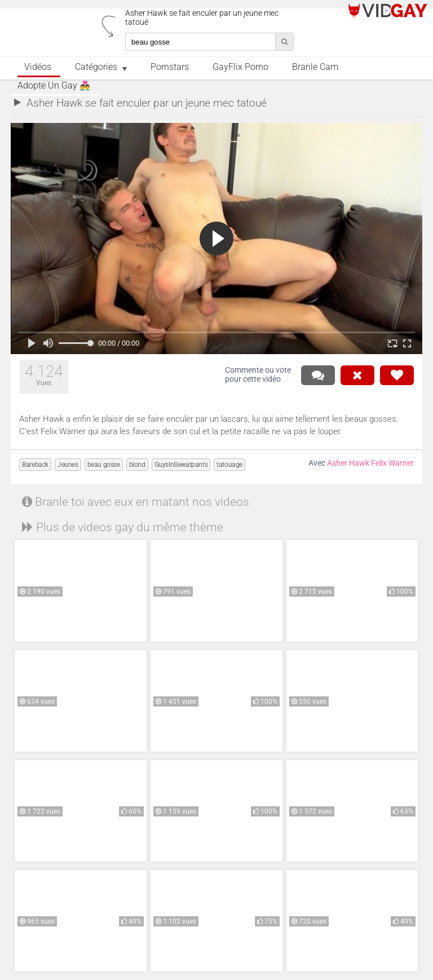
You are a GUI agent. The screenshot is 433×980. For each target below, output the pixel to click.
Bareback (35, 465)
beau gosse (104, 465)
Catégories (96, 67)
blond (137, 465)
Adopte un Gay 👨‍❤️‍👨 (54, 86)
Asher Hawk (348, 463)
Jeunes (68, 465)
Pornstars (170, 67)
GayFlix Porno (240, 67)
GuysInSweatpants (181, 465)
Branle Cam (315, 67)
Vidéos (38, 67)
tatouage (229, 465)
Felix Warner (392, 463)
